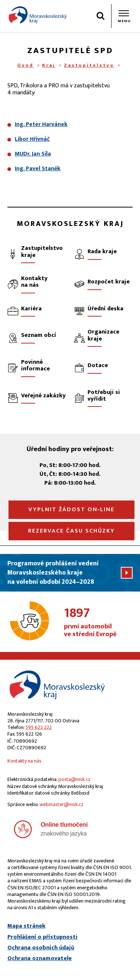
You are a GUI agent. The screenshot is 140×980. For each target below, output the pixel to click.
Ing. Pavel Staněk (38, 169)
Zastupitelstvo (89, 65)
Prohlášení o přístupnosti (42, 937)
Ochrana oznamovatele (40, 959)
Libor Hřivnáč (32, 139)
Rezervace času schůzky (71, 531)
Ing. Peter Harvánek (41, 124)
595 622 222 (39, 727)
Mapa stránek (26, 926)
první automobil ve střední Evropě (98, 622)
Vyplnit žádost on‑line (71, 510)
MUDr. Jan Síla (33, 154)
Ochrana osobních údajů (41, 948)
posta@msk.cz (74, 779)
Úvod (25, 65)
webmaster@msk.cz (62, 804)
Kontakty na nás (24, 761)
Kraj (49, 65)
